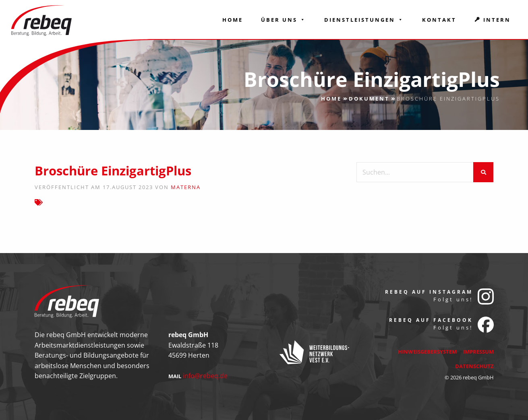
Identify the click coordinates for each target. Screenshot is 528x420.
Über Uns (284, 20)
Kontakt (439, 20)
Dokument (369, 99)
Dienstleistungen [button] (364, 20)
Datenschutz (474, 366)
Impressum (478, 352)
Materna (186, 187)
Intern (497, 20)
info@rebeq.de (205, 376)
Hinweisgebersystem (427, 352)
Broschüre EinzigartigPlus (113, 171)
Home (233, 20)
